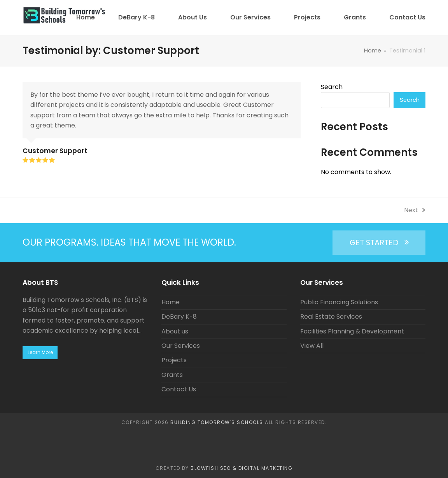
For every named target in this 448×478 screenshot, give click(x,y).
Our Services (181, 346)
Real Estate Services (331, 317)
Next (415, 210)
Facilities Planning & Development (352, 331)
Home (171, 302)
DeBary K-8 (179, 317)
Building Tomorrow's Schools (217, 422)
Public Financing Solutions (339, 302)
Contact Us (179, 389)
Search (332, 87)
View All (312, 346)
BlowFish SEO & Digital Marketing (241, 468)
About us (175, 331)
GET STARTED (379, 242)
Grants (172, 375)
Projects (174, 360)
